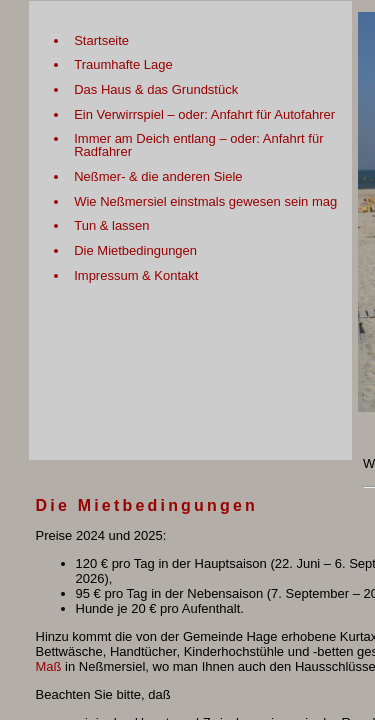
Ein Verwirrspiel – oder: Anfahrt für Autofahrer (204, 114)
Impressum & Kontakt (136, 275)
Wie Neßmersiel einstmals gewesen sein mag (205, 201)
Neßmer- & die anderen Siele (158, 176)
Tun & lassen (111, 225)
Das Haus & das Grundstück (156, 89)
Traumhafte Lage (123, 64)
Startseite (101, 40)
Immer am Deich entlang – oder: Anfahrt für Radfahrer (198, 145)
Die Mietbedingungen (135, 250)
